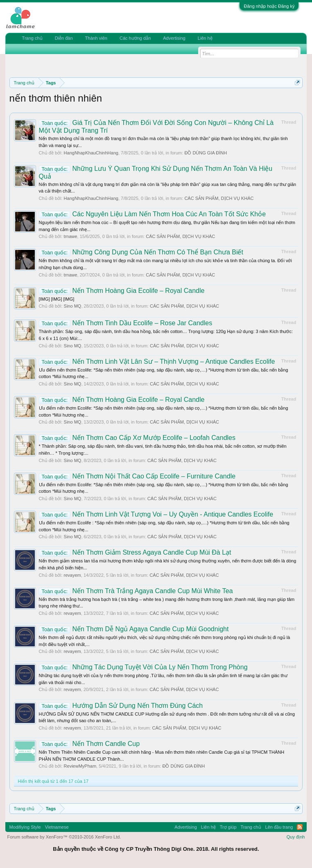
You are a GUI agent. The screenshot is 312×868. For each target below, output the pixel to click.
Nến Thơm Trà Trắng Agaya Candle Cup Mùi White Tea (136, 591)
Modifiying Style (25, 827)
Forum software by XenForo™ (64, 837)
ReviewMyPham (80, 766)
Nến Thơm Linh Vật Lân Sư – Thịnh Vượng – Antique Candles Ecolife (157, 361)
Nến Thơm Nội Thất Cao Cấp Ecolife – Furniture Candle (137, 476)
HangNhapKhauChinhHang (91, 153)
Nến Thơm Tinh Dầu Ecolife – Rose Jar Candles (126, 323)
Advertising (174, 38)
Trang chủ (32, 38)
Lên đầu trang (279, 827)
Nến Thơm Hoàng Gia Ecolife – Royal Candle (122, 291)
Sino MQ (73, 306)
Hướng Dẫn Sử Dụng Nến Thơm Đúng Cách (121, 706)
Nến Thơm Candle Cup (89, 744)
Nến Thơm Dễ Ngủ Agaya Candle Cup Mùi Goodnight (134, 629)
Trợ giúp (228, 827)
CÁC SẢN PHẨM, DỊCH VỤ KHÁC (219, 198)
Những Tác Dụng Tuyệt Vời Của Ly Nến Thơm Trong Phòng (143, 667)
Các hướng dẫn (135, 38)
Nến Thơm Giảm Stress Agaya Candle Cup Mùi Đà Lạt (135, 552)
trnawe (71, 236)
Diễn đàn (64, 38)
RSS (300, 827)
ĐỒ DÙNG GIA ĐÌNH (206, 153)
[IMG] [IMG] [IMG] (57, 299)
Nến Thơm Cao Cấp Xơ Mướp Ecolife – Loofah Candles (137, 438)
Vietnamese (57, 827)
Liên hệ (205, 38)
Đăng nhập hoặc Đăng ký (269, 6)
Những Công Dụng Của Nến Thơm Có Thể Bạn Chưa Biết (141, 252)
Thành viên (96, 38)
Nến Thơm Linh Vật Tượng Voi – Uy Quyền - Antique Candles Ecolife (156, 514)
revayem (72, 575)
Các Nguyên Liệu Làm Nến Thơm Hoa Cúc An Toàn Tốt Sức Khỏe (153, 214)
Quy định (296, 837)
